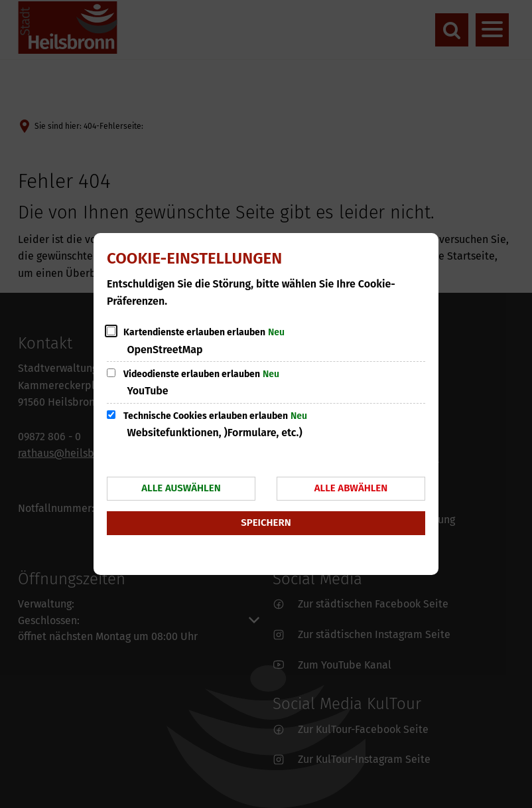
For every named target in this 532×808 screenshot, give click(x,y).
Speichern (266, 523)
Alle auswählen (181, 488)
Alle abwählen (351, 488)
